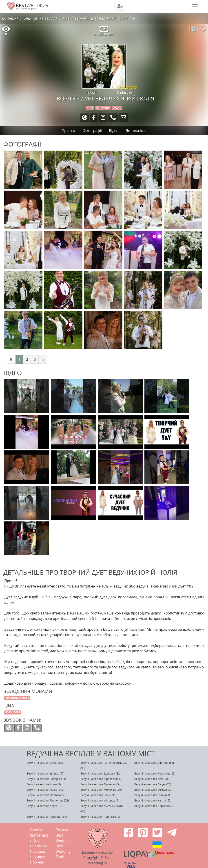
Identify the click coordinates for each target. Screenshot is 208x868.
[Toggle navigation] (120, 6)
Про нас (37, 862)
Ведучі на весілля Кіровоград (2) (101, 779)
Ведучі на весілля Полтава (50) (46, 795)
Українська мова (17, 698)
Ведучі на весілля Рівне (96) (98, 795)
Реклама (63, 830)
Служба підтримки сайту (39, 835)
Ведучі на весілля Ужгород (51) (100, 800)
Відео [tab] (114, 131)
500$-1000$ (13, 712)
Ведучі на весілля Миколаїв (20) (101, 790)
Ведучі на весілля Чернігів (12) (100, 817)
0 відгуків (125, 93)
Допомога (39, 846)
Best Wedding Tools (63, 851)
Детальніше (136, 131)
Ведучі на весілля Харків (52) (153, 800)
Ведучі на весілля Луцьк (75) (153, 784)
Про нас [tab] (69, 131)
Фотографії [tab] (92, 131)
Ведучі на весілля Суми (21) (152, 795)
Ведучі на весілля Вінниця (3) (45, 763)
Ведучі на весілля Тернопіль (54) (48, 800)
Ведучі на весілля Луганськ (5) (100, 784)
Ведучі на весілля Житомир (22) (155, 773)
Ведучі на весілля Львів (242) (45, 790)
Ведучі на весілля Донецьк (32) (101, 773)
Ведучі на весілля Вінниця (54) (154, 763)
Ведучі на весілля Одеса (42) (153, 790)
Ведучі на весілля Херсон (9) (45, 806)
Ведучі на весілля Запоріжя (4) (46, 779)
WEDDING (32, 5)
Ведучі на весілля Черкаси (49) (154, 806)
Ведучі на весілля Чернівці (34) (46, 817)
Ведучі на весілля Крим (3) (44, 784)
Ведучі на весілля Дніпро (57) (45, 773)
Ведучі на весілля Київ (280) (152, 779)
